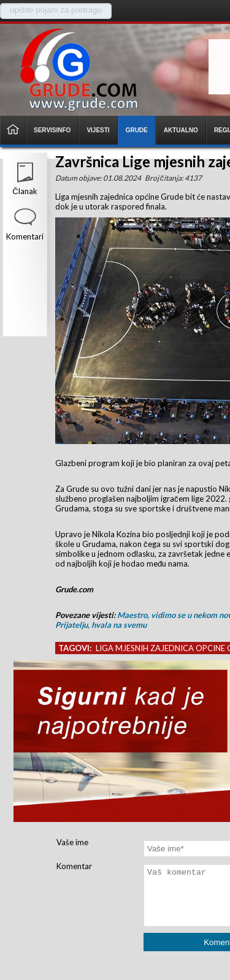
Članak (25, 191)
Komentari (25, 236)
